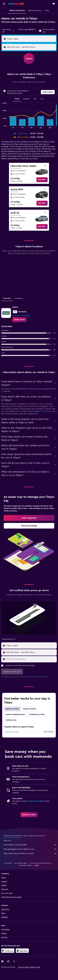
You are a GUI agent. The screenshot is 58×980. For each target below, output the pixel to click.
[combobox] (8, 31)
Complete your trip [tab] (37, 714)
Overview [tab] (7, 298)
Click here (45, 411)
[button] (4, 4)
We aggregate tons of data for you (30, 849)
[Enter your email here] (31, 659)
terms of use (32, 677)
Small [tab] (17, 99)
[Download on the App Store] (22, 951)
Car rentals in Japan (21, 863)
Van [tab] (42, 99)
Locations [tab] (19, 298)
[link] (42, 180)
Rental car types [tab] (12, 709)
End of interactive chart (1, 126)
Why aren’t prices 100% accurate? (30, 854)
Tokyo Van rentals (11, 732)
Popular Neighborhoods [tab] (15, 714)
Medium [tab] (26, 99)
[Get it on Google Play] (8, 951)
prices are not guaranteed (12, 838)
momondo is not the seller (30, 845)
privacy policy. (44, 677)
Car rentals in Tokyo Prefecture (40, 863)
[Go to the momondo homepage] (16, 4)
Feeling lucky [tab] (11, 720)
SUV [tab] (35, 99)
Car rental (8, 863)
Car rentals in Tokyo (25, 865)
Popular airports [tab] (30, 709)
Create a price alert (35, 801)
